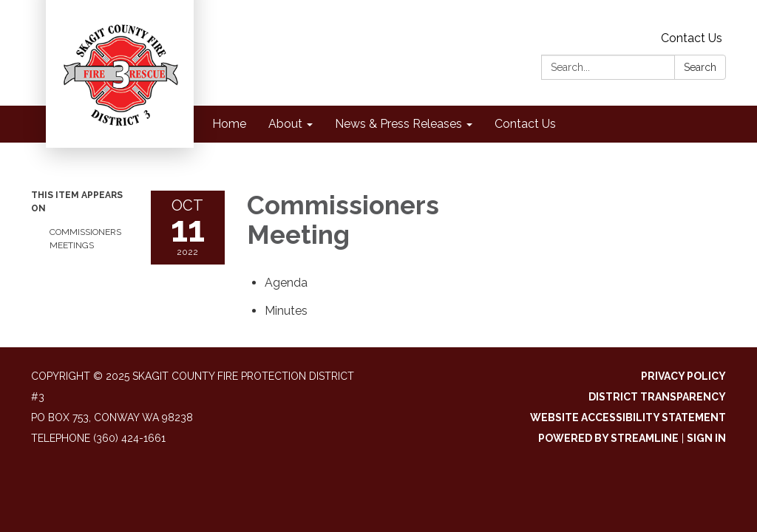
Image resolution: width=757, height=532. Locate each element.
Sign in (706, 438)
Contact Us (692, 38)
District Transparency (657, 397)
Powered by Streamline (608, 438)
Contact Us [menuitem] (525, 124)
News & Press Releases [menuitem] (398, 124)
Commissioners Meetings (85, 239)
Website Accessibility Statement (628, 417)
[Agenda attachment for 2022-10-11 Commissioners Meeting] (286, 283)
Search (700, 67)
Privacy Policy (683, 376)
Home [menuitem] (229, 124)
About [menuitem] (285, 124)
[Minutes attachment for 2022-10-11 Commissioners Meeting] (286, 311)
